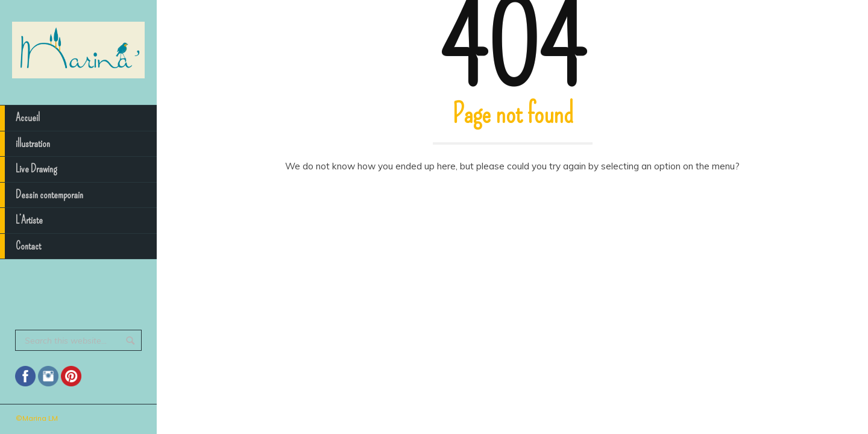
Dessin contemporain (42, 195)
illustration (25, 144)
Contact (20, 247)
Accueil (20, 118)
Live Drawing (28, 169)
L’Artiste (21, 221)
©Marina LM (37, 418)
